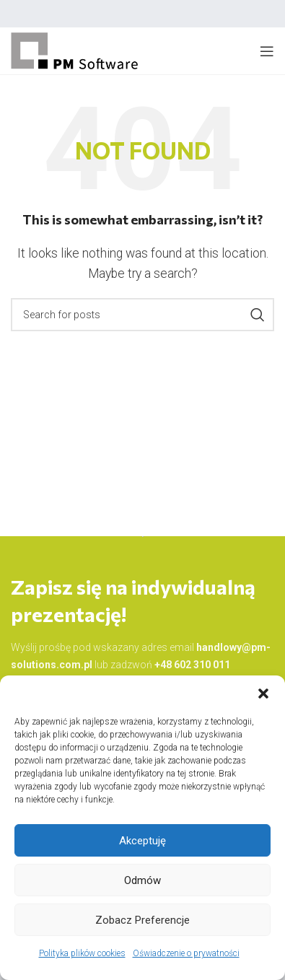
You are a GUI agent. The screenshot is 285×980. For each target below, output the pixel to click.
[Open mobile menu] (267, 51)
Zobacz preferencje (142, 920)
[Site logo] (75, 50)
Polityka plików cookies (82, 953)
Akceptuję (142, 841)
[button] (263, 694)
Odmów (142, 880)
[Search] (142, 315)
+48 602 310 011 (192, 665)
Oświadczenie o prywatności (186, 953)
